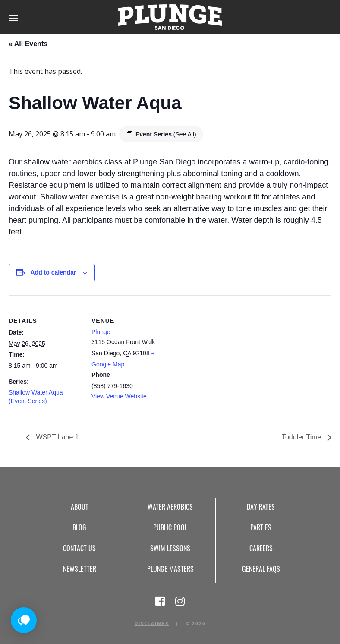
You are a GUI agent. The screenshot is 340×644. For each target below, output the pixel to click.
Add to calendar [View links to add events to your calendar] (54, 272)
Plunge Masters (170, 569)
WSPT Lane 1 (57, 437)
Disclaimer (152, 623)
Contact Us (79, 548)
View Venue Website (119, 396)
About (80, 507)
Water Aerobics (170, 507)
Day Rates (261, 507)
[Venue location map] (220, 355)
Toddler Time (302, 437)
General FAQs (261, 569)
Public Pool (170, 527)
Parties (261, 527)
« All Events (28, 44)
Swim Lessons (170, 548)
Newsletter (80, 569)
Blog (79, 527)
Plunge (101, 332)
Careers (261, 548)
